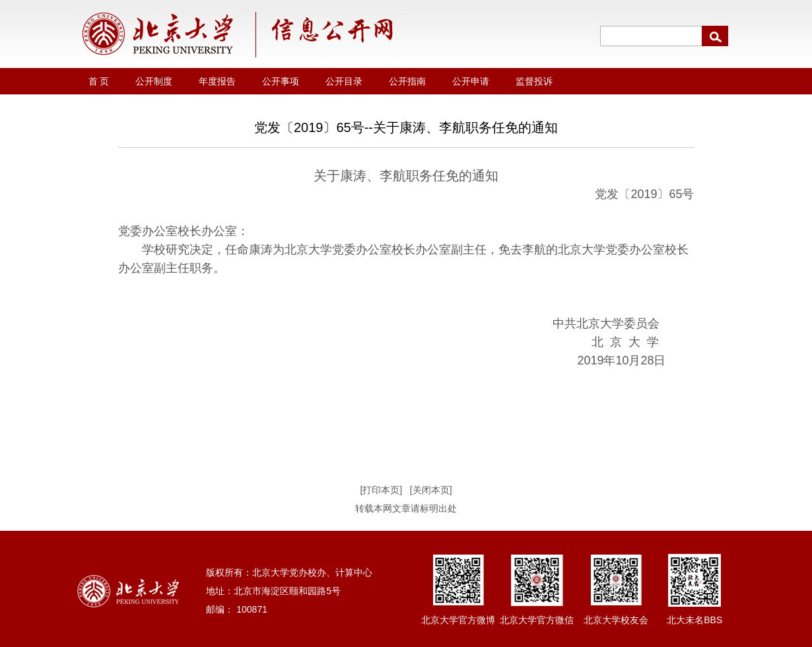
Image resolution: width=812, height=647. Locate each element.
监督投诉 (534, 81)
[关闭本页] (431, 490)
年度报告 (217, 81)
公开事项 (281, 81)
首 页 (99, 81)
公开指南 (407, 81)
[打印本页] (381, 490)
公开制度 (154, 81)
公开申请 (471, 81)
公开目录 (344, 81)
